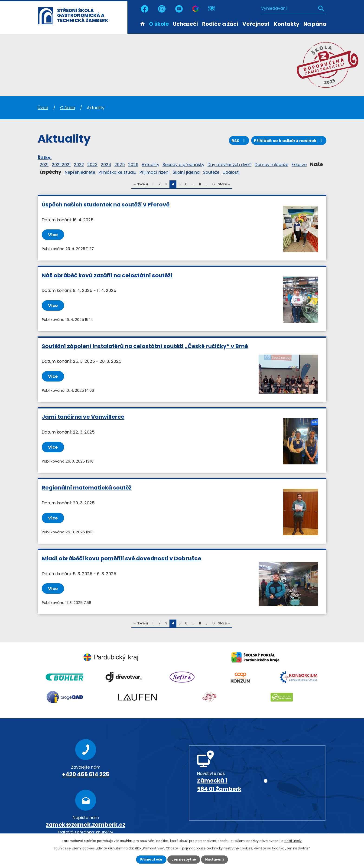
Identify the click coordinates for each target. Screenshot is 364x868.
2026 (133, 165)
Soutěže (211, 172)
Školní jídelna (186, 172)
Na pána (315, 24)
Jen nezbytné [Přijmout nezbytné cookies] (184, 859)
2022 (79, 165)
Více (53, 235)
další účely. (293, 841)
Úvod (143, 23)
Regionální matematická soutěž (87, 488)
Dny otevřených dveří (229, 165)
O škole (159, 24)
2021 (44, 165)
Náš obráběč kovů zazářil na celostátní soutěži (107, 275)
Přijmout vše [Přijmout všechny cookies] (151, 859)
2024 (106, 165)
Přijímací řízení (154, 172)
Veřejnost (256, 24)
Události (231, 172)
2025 (120, 165)
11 (200, 184)
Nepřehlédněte (80, 172)
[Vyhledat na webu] (294, 8)
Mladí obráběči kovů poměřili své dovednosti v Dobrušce (122, 558)
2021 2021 (61, 165)
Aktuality (150, 165)
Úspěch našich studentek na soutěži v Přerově (106, 204)
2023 (92, 165)
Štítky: (45, 158)
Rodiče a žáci (220, 24)
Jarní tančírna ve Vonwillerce (83, 417)
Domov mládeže (271, 165)
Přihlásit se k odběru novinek (289, 141)
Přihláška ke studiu (117, 172)
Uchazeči (185, 24)
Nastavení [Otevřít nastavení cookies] (214, 859)
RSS (239, 141)
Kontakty (286, 24)
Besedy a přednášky (183, 165)
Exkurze (299, 165)
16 (213, 184)
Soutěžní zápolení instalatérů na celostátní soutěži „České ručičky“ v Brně (145, 346)
